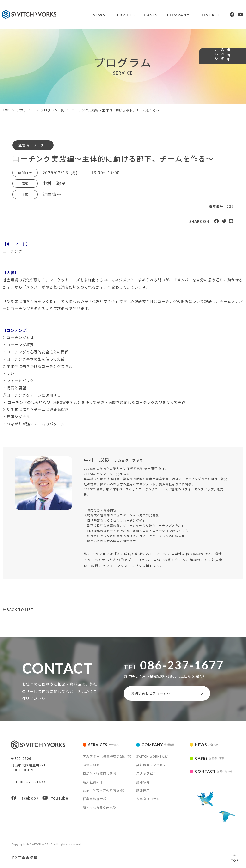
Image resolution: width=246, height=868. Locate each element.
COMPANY (166, 15)
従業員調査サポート (98, 801)
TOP (235, 860)
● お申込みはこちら (238, 73)
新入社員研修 (93, 784)
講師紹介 (143, 784)
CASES (139, 15)
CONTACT (198, 15)
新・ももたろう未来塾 (100, 810)
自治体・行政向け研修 (100, 775)
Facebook (25, 800)
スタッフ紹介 (146, 775)
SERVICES (112, 15)
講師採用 (143, 793)
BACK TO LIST (18, 610)
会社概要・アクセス (151, 767)
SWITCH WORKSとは (152, 758)
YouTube (55, 800)
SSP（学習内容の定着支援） (105, 793)
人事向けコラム (148, 801)
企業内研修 (91, 767)
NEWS (86, 15)
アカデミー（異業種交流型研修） (108, 758)
